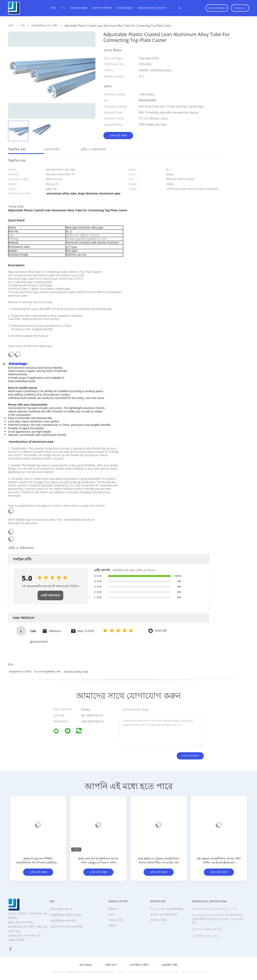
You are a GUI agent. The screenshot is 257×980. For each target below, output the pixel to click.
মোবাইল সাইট (170, 965)
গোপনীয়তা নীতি (139, 965)
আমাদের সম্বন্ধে (79, 8)
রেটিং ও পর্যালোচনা (93, 149)
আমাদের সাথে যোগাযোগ (152, 8)
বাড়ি (53, 8)
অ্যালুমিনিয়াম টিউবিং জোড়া (66, 915)
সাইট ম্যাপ (111, 965)
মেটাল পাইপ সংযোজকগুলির (66, 927)
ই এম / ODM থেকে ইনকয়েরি (167, 909)
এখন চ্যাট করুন (217, 8)
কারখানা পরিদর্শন (102, 8)
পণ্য (63, 8)
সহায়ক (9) (161, 631)
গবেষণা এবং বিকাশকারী (164, 915)
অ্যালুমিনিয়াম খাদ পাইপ (63, 921)
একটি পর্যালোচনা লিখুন (50, 597)
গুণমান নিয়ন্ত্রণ (125, 8)
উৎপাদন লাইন (158, 920)
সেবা (111, 915)
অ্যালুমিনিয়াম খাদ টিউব (20, 672)
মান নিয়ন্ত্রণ (86, 965)
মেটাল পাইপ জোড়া (61, 909)
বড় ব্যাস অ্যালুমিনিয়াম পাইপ (47, 672)
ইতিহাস (113, 909)
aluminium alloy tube (76, 672)
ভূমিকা (112, 926)
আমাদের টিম (116, 920)
